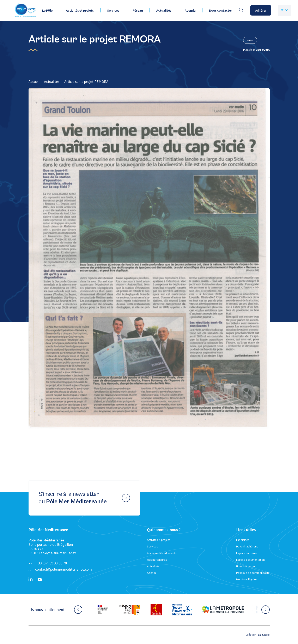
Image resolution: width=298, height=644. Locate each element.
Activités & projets (159, 540)
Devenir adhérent (247, 546)
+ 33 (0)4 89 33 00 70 (51, 563)
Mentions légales (247, 579)
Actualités (164, 10)
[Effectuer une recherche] (241, 10)
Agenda (190, 10)
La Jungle (264, 635)
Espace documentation (250, 560)
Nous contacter (221, 10)
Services (113, 10)
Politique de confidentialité (253, 573)
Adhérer (261, 10)
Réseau (138, 10)
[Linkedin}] (31, 580)
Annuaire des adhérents (162, 553)
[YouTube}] (40, 580)
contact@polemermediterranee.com (63, 569)
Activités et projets (80, 10)
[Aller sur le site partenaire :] (103, 610)
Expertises (243, 540)
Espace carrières (247, 553)
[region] (149, 82)
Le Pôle (47, 10)
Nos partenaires (157, 560)
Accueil (34, 82)
